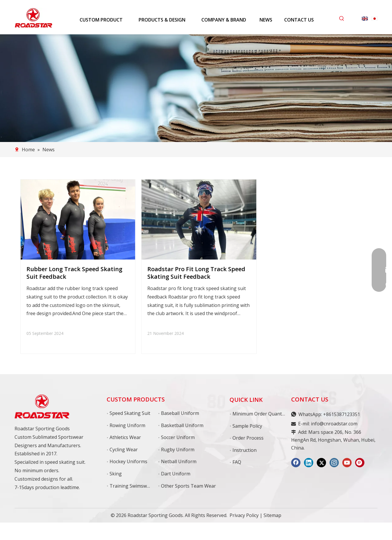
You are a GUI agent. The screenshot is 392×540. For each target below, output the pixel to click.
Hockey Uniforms (128, 461)
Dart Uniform (176, 474)
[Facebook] (296, 463)
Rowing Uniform (127, 425)
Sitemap (272, 515)
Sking (116, 474)
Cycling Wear (124, 450)
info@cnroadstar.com (334, 424)
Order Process (248, 438)
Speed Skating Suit (130, 413)
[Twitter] (321, 463)
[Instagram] (334, 463)
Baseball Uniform (180, 413)
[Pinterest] (360, 463)
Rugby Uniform (178, 450)
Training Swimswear (132, 486)
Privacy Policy (244, 515)
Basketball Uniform (182, 425)
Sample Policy (247, 426)
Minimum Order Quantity (260, 414)
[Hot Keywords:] (342, 19)
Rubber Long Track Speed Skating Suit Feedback (74, 273)
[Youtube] (347, 463)
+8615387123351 (342, 414)
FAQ (237, 462)
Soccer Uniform (178, 437)
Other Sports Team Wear (188, 486)
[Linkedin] (309, 463)
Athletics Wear (125, 437)
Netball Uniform (179, 461)
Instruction (245, 450)
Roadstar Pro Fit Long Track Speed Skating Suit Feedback (196, 273)
